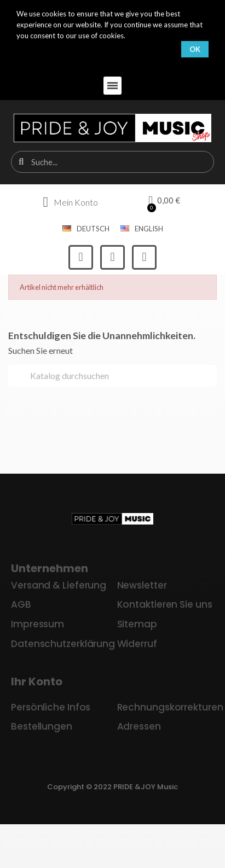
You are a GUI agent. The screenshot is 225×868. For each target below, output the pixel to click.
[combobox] (113, 162)
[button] (112, 86)
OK (195, 49)
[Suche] (112, 376)
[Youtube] (144, 257)
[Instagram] (112, 257)
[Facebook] (81, 257)
